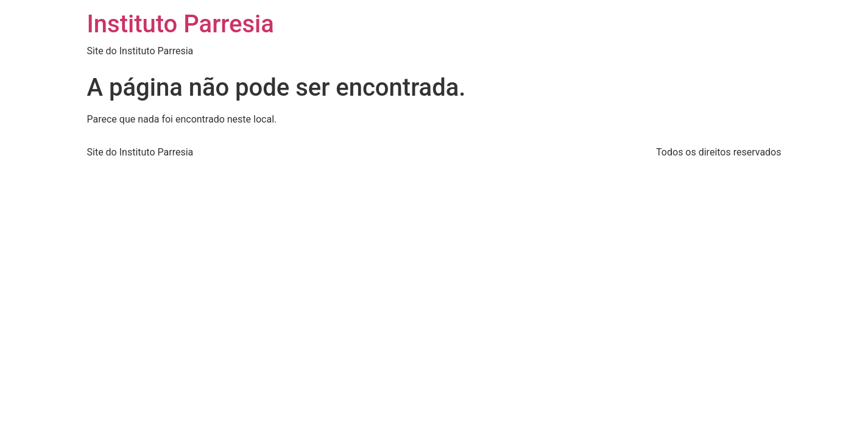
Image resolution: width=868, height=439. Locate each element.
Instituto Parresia (181, 24)
